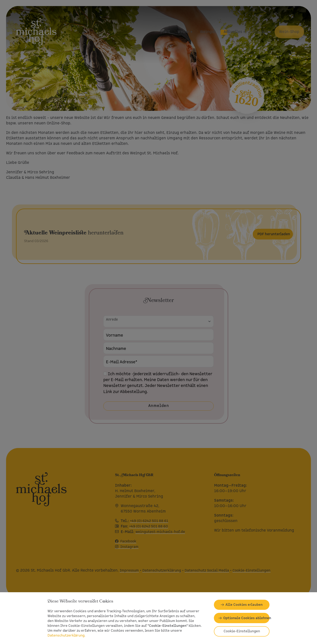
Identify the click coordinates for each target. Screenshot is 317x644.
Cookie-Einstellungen (242, 631)
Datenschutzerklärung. (66, 635)
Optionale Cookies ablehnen (246, 618)
